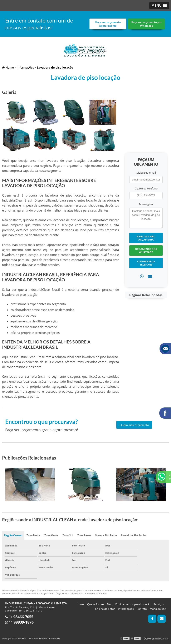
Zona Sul (68, 535)
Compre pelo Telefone (146, 263)
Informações (126, 609)
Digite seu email (146, 173)
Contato (142, 609)
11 (19, 617)
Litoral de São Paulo (133, 535)
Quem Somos (96, 604)
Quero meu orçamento (134, 425)
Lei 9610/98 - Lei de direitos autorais (88, 593)
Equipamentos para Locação (133, 604)
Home (80, 604)
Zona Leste (84, 535)
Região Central (13, 535)
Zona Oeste (51, 535)
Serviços (159, 604)
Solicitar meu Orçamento (146, 238)
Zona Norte (33, 535)
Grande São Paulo (106, 535)
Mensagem (146, 204)
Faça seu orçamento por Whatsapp (146, 24)
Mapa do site (158, 609)
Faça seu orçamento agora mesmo (108, 24)
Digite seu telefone (146, 188)
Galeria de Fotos (105, 609)
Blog (110, 604)
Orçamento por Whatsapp (146, 251)
